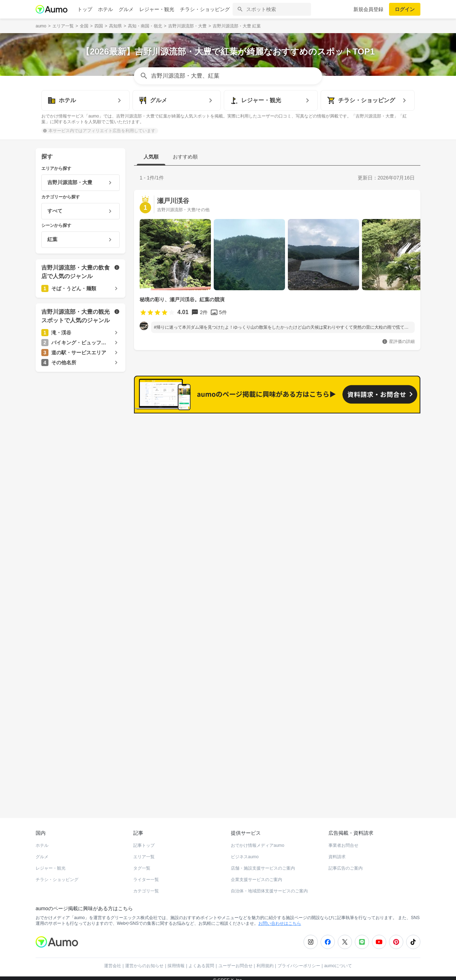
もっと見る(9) (388, 535)
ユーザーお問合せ (235, 961)
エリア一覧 (144, 852)
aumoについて (338, 961)
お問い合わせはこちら (280, 918)
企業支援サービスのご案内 (256, 875)
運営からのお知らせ (144, 961)
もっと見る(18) (386, 424)
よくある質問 (201, 961)
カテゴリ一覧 (146, 886)
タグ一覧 (142, 863)
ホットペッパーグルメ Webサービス (94, 787)
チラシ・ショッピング (205, 9)
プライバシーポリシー (299, 961)
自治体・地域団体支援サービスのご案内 (269, 886)
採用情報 (176, 961)
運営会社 (113, 961)
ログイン (405, 9)
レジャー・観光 (157, 9)
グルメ (126, 9)
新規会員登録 (368, 9)
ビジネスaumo (245, 852)
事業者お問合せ (343, 840)
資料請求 (337, 852)
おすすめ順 (185, 157)
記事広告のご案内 (346, 863)
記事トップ (144, 840)
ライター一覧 (146, 875)
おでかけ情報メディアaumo (258, 840)
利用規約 (265, 961)
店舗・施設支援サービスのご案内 (263, 863)
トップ (85, 9)
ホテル (105, 9)
